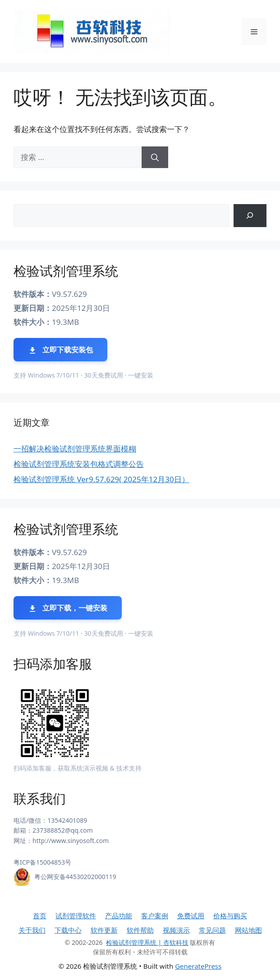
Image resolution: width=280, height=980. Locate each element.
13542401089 (67, 820)
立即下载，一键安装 (68, 608)
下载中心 (68, 930)
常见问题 (212, 930)
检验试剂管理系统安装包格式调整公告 (79, 464)
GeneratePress (198, 966)
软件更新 (104, 930)
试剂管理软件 (76, 916)
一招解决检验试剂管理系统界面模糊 (75, 449)
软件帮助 (140, 930)
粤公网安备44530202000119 (75, 877)
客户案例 (155, 916)
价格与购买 (230, 916)
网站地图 (248, 930)
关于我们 (32, 930)
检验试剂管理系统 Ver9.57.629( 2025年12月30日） (101, 479)
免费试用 (191, 916)
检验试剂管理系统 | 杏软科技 (147, 942)
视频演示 (176, 930)
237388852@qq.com (63, 830)
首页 (40, 916)
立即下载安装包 (60, 350)
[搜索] (155, 157)
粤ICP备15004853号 (42, 862)
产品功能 (119, 916)
